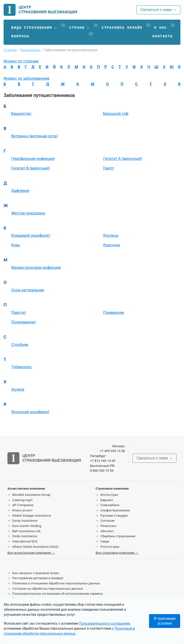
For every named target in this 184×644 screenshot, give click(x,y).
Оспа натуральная (28, 290)
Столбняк (20, 345)
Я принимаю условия (165, 621)
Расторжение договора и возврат (38, 578)
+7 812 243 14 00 (103, 461)
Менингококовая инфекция (36, 268)
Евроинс (107, 500)
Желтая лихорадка (28, 213)
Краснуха (112, 245)
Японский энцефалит (30, 412)
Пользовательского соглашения (105, 623)
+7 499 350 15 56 (112, 451)
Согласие (107, 520)
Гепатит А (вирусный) (123, 159)
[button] (34, 28)
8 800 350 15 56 (102, 470)
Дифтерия (20, 191)
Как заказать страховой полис (36, 573)
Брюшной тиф (116, 114)
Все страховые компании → (117, 553)
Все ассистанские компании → (31, 553)
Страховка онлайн (122, 28)
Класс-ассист (22, 510)
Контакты (163, 36)
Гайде (105, 541)
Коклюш (111, 235)
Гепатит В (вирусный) (31, 168)
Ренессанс (108, 526)
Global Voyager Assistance (32, 515)
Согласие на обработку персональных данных (48, 588)
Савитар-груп (22, 500)
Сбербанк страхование (118, 536)
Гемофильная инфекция (33, 159)
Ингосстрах (109, 495)
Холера (18, 389)
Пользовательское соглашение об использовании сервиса (57, 593)
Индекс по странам (21, 61)
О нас (160, 28)
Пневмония (114, 313)
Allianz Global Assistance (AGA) (35, 547)
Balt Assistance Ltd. (27, 531)
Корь (16, 245)
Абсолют (107, 531)
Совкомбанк (110, 505)
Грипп (109, 168)
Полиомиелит (24, 322)
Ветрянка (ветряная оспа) (35, 136)
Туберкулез (21, 367)
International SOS (25, 541)
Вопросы (20, 36)
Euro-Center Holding (27, 526)
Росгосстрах (110, 547)
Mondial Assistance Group (31, 495)
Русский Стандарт (114, 515)
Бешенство (21, 114)
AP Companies (23, 505)
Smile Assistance (25, 536)
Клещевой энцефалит (31, 235)
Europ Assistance (25, 520)
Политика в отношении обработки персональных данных (56, 583)
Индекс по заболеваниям (26, 78)
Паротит (19, 313)
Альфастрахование (115, 510)
